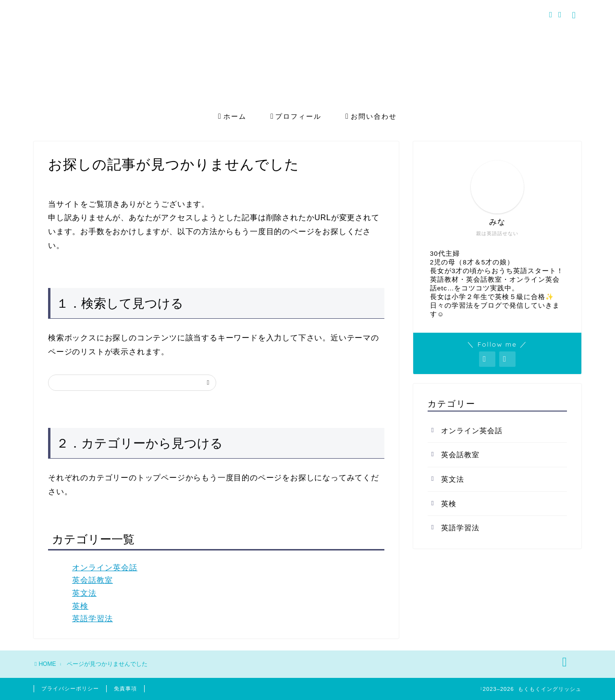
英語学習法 (92, 619)
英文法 (84, 593)
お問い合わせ (371, 117)
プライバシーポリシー (70, 688)
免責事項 (125, 688)
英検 (80, 606)
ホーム (232, 117)
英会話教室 (92, 580)
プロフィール (296, 117)
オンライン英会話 (105, 568)
